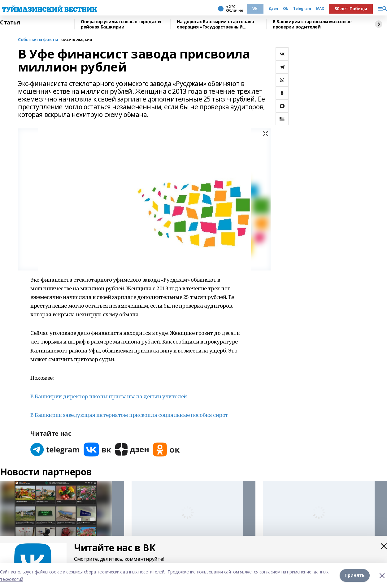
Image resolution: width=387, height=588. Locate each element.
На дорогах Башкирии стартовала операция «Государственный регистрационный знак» (215, 24)
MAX (320, 9)
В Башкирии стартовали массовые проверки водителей (312, 24)
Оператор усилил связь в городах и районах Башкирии (121, 24)
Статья (10, 23)
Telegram (302, 9)
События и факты (38, 40)
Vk (255, 9)
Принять (355, 575)
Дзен (273, 9)
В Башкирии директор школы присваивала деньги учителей (109, 396)
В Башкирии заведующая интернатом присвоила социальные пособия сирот (129, 415)
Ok (286, 9)
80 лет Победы (351, 9)
